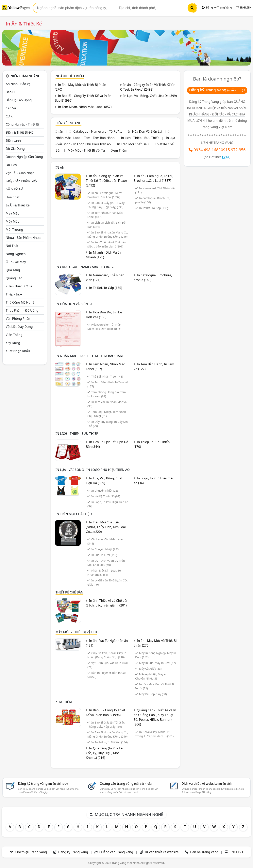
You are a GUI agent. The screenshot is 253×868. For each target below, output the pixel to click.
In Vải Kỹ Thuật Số (106, 496)
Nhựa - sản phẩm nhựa (23, 238)
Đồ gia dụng (15, 149)
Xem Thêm (119, 150)
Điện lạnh (13, 141)
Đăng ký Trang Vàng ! (217, 90)
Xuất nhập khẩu (18, 351)
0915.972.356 (233, 150)
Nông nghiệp (16, 254)
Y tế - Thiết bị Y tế (19, 286)
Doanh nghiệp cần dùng (24, 157)
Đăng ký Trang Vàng (217, 7)
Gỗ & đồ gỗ (14, 189)
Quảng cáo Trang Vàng (116, 852)
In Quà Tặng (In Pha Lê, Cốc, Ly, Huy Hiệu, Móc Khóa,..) (105, 753)
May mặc (12, 213)
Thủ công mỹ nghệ (20, 302)
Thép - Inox (14, 294)
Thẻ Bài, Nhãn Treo (107, 376)
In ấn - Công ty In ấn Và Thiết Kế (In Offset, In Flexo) (106, 181)
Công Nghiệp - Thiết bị (22, 124)
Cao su (11, 108)
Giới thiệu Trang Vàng (31, 852)
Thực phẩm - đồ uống (22, 310)
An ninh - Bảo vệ (18, 84)
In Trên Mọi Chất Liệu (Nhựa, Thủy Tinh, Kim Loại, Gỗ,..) (106, 527)
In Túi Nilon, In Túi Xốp (110, 742)
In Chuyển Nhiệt (105, 491)
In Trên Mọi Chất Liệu (133, 144)
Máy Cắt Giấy (150, 669)
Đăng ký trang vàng (44, 784)
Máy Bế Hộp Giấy (153, 694)
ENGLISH (244, 7)
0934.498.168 (206, 150)
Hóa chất (13, 197)
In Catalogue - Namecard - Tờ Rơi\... (96, 131)
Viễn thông (14, 335)
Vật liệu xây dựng (19, 327)
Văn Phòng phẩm (18, 319)
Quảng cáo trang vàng (126, 784)
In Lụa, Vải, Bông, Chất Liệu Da (150, 96)
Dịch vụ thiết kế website (206, 784)
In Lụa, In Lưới (104, 555)
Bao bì (10, 92)
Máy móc (12, 221)
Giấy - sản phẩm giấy (21, 181)
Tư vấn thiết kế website (162, 852)
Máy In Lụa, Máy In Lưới (157, 663)
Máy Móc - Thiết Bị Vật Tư (86, 150)
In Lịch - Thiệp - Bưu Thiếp (140, 138)
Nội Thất (12, 246)
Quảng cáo (14, 278)
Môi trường (14, 230)
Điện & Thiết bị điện (21, 132)
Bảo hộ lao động (19, 100)
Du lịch (11, 165)
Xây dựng (13, 343)
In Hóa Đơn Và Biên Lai (145, 131)
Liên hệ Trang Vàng (204, 852)
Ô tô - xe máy (16, 262)
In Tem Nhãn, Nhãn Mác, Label (85, 107)
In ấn (59, 131)
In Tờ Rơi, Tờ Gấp (154, 208)
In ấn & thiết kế (18, 205)
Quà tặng (13, 270)
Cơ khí (10, 116)
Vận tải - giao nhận (20, 173)
